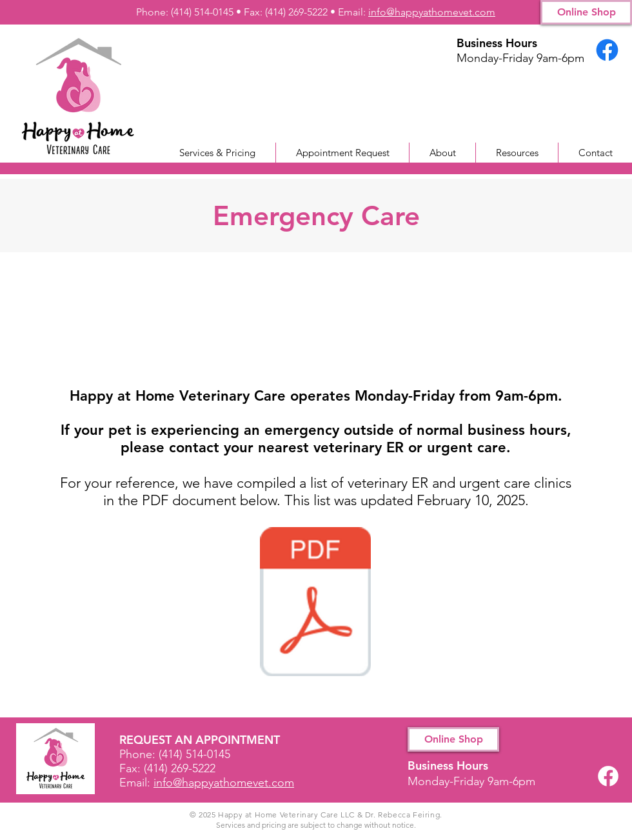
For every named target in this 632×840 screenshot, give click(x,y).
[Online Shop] (586, 12)
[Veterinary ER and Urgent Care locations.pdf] (315, 603)
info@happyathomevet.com (432, 12)
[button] (517, 153)
